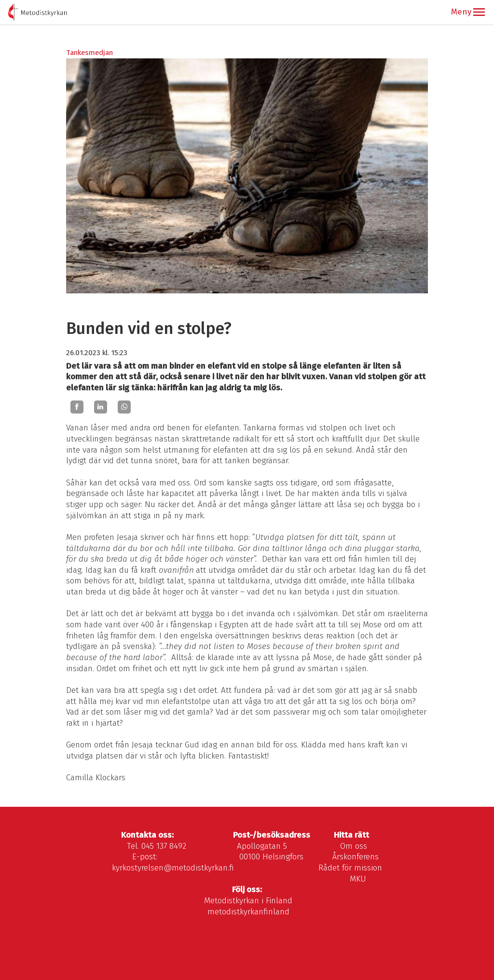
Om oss (354, 846)
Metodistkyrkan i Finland (248, 901)
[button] (479, 12)
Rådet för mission (350, 868)
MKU (358, 879)
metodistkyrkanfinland (248, 912)
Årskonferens (356, 857)
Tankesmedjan (89, 53)
